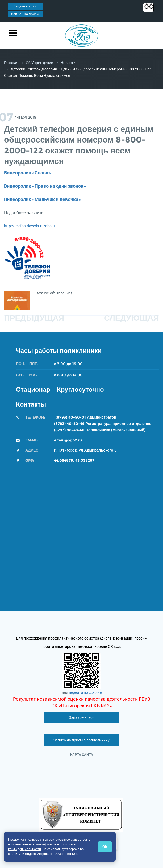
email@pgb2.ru (68, 440)
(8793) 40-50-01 (71, 417)
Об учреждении (39, 63)
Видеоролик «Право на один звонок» (45, 186)
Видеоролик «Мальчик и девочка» (42, 199)
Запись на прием (25, 14)
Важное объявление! (54, 293)
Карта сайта (82, 755)
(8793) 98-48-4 (68, 430)
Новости (68, 63)
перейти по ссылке (85, 692)
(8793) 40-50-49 (69, 424)
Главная (11, 63)
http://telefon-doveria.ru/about (30, 226)
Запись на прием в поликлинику (81, 740)
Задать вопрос (25, 6)
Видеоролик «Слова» (27, 173)
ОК (105, 847)
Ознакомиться (81, 717)
